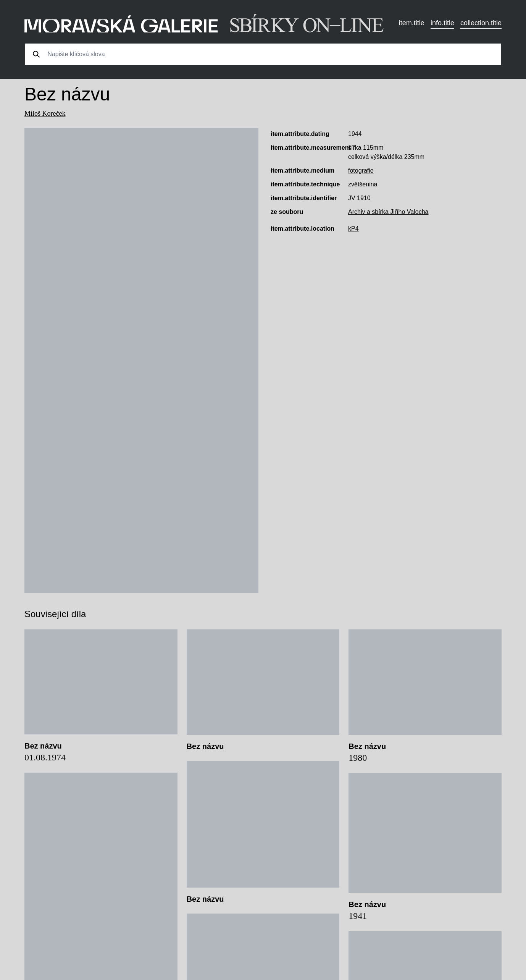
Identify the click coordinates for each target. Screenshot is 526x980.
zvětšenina (363, 184)
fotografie (361, 171)
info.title (442, 23)
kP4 (353, 229)
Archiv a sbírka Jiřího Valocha (388, 212)
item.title (412, 23)
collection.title (481, 23)
